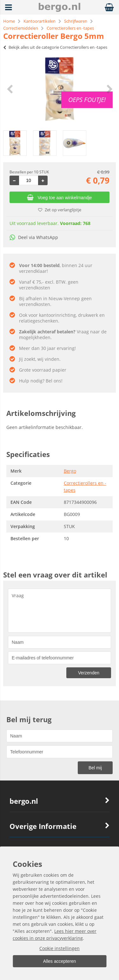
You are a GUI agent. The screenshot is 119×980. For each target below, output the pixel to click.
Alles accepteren (60, 961)
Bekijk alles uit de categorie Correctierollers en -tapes (55, 47)
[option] (60, 89)
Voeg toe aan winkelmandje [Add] (59, 198)
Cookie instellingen (60, 948)
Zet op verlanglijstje (60, 210)
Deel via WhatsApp (34, 237)
